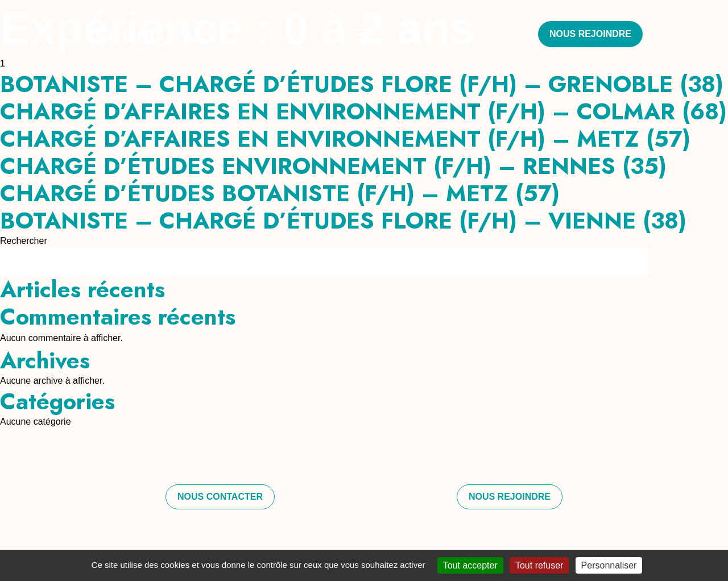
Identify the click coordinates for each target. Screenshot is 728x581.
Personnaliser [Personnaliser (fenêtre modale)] (609, 565)
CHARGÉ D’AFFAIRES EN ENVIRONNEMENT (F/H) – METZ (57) (345, 139)
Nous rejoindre (590, 34)
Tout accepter (470, 565)
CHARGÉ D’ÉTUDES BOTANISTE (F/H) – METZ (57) (280, 193)
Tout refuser (539, 565)
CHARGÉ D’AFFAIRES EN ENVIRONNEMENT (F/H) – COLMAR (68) (363, 111)
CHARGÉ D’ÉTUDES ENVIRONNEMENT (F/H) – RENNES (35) (333, 166)
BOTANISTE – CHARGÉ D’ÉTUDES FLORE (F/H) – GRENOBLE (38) (362, 84)
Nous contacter (220, 497)
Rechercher (24, 241)
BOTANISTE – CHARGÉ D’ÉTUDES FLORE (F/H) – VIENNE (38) (343, 221)
